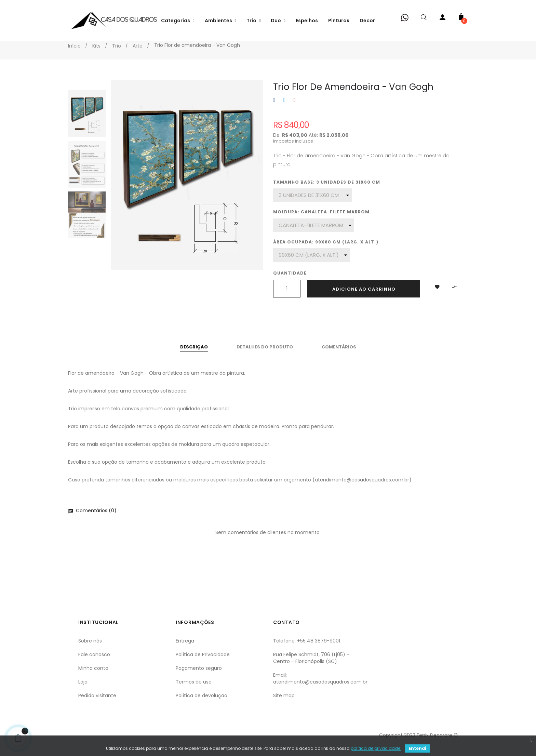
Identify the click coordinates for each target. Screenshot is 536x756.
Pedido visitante (97, 704)
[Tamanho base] (312, 203)
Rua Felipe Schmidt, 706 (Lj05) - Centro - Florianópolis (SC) (311, 666)
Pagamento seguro (199, 676)
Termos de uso (194, 690)
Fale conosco (94, 663)
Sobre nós (90, 649)
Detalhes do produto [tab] (265, 355)
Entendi (417, 748)
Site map (284, 704)
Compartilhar (274, 109)
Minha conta (93, 676)
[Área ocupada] (311, 263)
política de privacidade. (376, 748)
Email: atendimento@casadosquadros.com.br (320, 687)
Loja (83, 690)
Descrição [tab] (194, 355)
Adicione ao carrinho (364, 297)
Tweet (284, 109)
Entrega (185, 649)
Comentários (339, 355)
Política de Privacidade (203, 663)
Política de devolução (202, 704)
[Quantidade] (287, 297)
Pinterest (295, 109)
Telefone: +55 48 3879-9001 (307, 649)
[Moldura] (314, 234)
